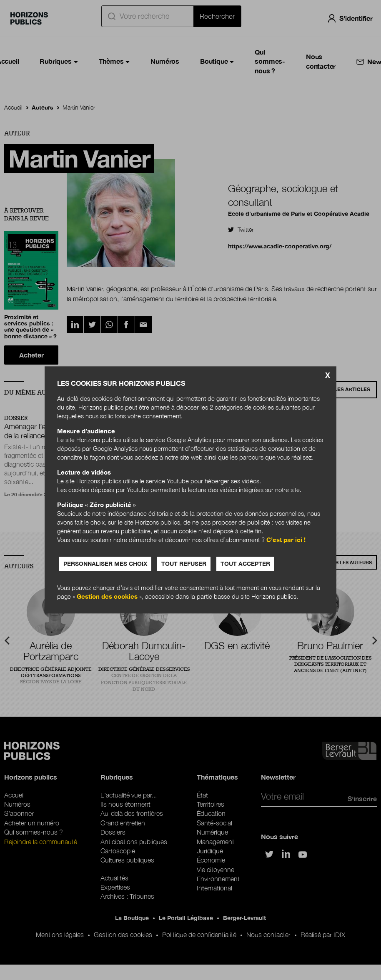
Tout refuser (184, 564)
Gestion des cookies (107, 597)
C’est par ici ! (286, 540)
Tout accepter (245, 564)
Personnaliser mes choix (105, 564)
